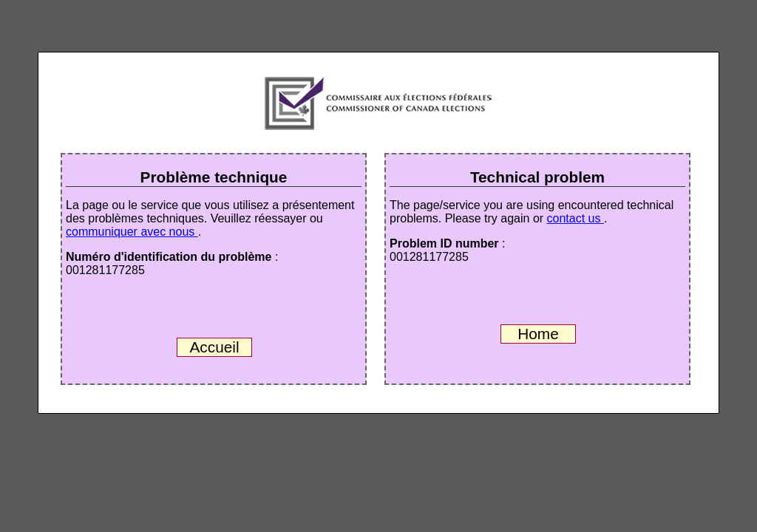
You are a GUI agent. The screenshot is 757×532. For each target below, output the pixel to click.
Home (538, 334)
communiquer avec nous (132, 232)
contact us (576, 218)
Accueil (214, 347)
